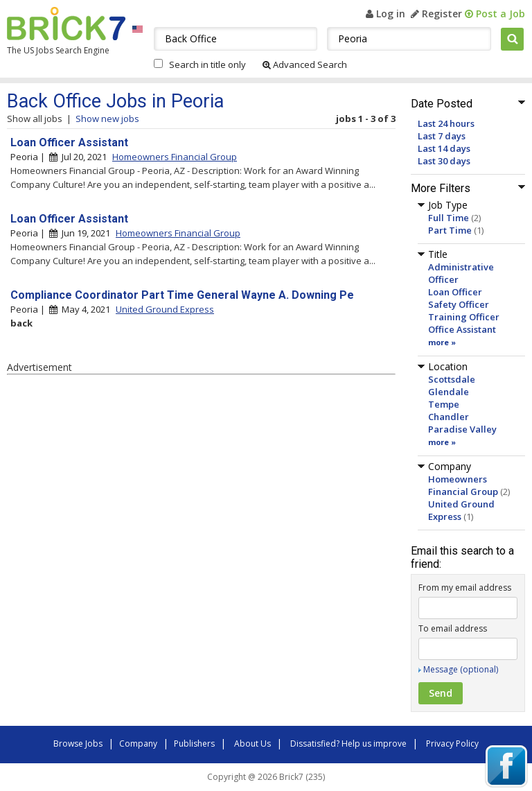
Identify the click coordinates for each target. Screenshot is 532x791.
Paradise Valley (462, 429)
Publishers (194, 744)
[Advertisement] (201, 493)
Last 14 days (444, 148)
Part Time (450, 230)
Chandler (449, 417)
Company (138, 744)
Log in (385, 14)
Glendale (449, 392)
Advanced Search (305, 64)
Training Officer (464, 317)
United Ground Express (165, 309)
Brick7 (66, 24)
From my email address (465, 588)
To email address (453, 628)
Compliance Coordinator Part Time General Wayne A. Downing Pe (182, 295)
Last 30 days (444, 161)
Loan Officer (455, 292)
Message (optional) (461, 669)
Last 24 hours (446, 123)
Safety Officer (459, 304)
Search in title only (207, 64)
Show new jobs (107, 119)
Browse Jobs (78, 744)
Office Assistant (462, 329)
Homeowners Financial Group (463, 485)
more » (442, 342)
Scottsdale (452, 379)
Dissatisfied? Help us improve (348, 744)
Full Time (449, 218)
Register (436, 14)
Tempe (444, 404)
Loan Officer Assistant (69, 142)
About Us (252, 744)
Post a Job (495, 14)
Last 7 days (442, 136)
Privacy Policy (452, 744)
